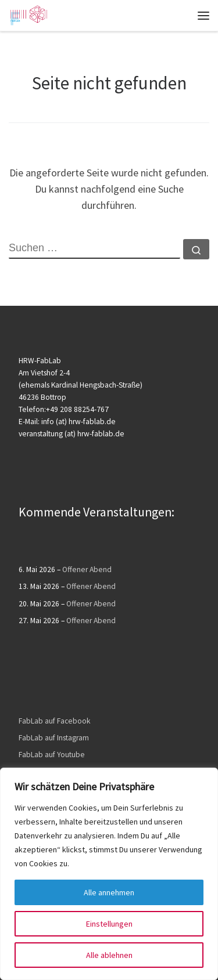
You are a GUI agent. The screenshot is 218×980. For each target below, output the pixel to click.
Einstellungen (109, 924)
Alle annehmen (109, 892)
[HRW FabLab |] (28, 14)
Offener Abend (87, 569)
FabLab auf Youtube (52, 755)
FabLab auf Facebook (54, 721)
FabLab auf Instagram (54, 738)
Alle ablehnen (109, 955)
